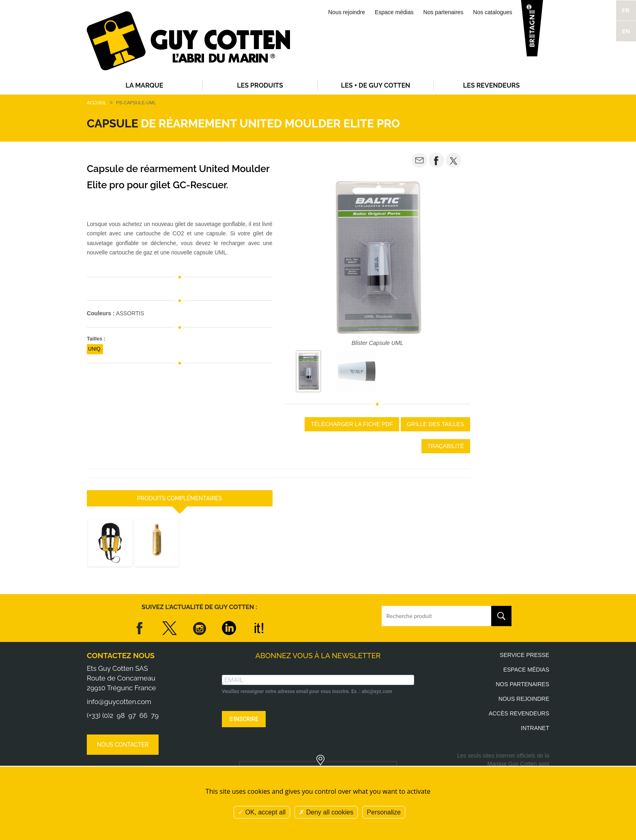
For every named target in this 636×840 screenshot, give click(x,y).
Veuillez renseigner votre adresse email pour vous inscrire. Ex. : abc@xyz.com (307, 691)
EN (626, 31)
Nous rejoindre (347, 12)
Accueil (97, 103)
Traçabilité (446, 446)
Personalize (384, 812)
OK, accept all (262, 812)
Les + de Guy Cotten (376, 85)
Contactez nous (121, 656)
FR (626, 11)
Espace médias (394, 12)
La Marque (145, 85)
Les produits (260, 85)
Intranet (535, 728)
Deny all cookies (326, 812)
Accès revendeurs (519, 713)
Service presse (524, 655)
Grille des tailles (435, 424)
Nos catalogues (493, 12)
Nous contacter (123, 745)
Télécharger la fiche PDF (352, 424)
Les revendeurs (492, 85)
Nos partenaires (444, 12)
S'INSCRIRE (244, 719)
